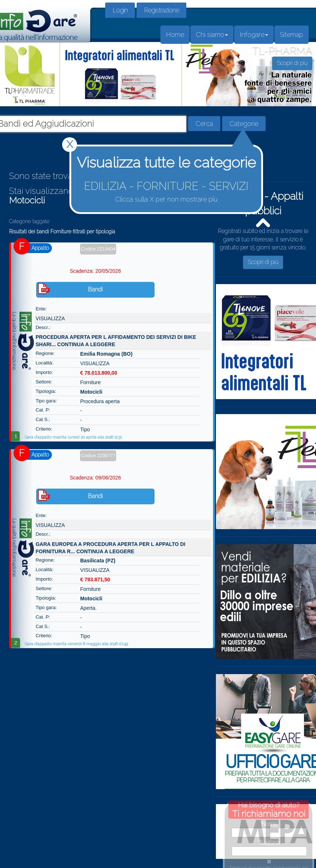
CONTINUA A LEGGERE (86, 344)
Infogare (254, 35)
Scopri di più (263, 262)
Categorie (244, 124)
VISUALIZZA (50, 318)
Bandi (95, 289)
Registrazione (161, 10)
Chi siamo (212, 35)
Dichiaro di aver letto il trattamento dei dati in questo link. (269, 841)
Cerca (204, 124)
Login (120, 10)
